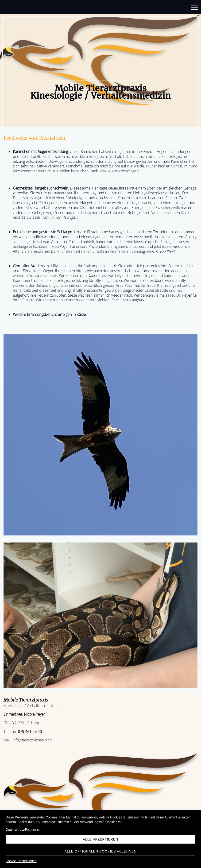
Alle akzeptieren (101, 839)
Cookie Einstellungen (21, 861)
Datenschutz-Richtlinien (23, 829)
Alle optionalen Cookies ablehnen (101, 851)
